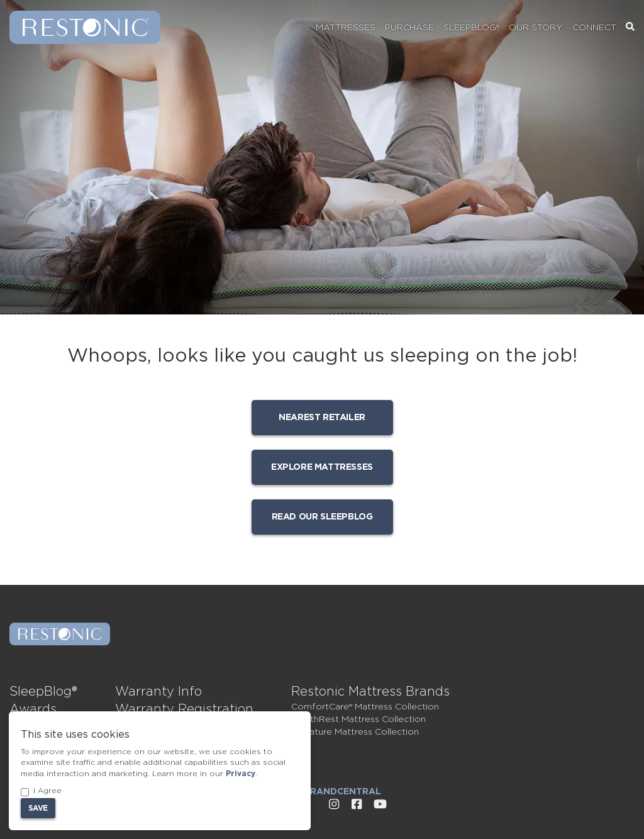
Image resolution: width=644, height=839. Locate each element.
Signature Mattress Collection (355, 732)
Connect (594, 28)
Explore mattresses (322, 467)
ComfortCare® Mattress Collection (365, 707)
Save (38, 808)
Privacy (241, 774)
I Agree (41, 792)
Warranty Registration (184, 709)
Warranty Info (158, 692)
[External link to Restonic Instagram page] (334, 804)
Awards (33, 709)
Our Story (536, 28)
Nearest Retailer (322, 418)
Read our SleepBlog (322, 517)
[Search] (630, 28)
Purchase (409, 28)
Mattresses (346, 28)
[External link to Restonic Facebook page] (357, 804)
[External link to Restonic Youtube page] (380, 804)
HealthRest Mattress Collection (358, 720)
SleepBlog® (471, 28)
